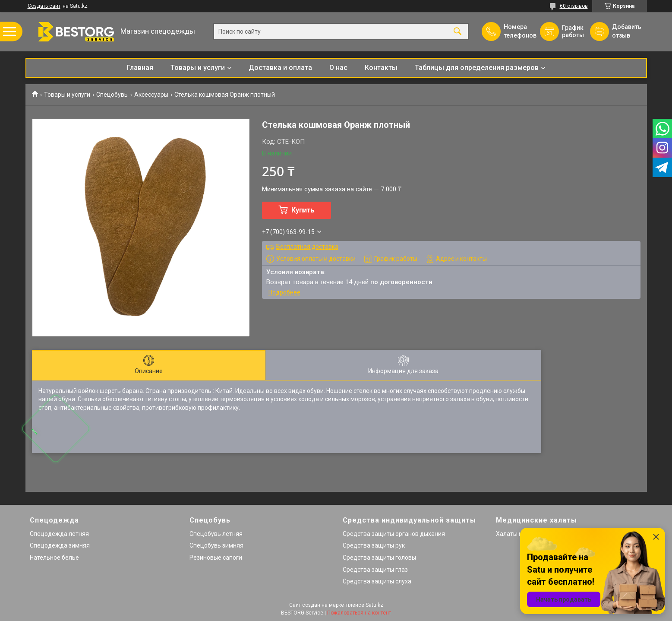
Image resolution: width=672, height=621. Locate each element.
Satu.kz (374, 605)
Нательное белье (54, 558)
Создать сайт (44, 6)
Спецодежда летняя (59, 534)
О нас (338, 68)
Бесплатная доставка (307, 247)
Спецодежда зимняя (60, 545)
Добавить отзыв (626, 31)
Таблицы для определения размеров (477, 68)
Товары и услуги (198, 68)
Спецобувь (112, 95)
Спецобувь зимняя (216, 545)
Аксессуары (151, 95)
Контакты (381, 68)
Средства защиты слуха (377, 581)
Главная (140, 68)
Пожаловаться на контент (359, 613)
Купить (303, 210)
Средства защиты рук (374, 545)
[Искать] (457, 32)
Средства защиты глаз (375, 570)
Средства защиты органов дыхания (394, 534)
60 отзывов (574, 6)
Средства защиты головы (379, 558)
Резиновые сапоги (216, 558)
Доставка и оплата (280, 68)
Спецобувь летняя (216, 534)
